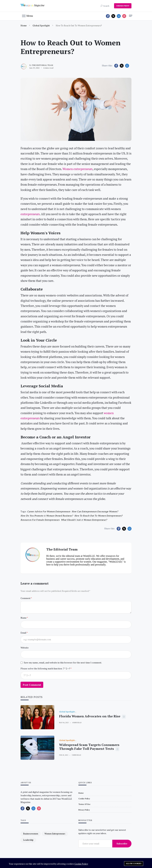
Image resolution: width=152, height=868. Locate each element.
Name (24, 618)
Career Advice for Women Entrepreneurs (49, 511)
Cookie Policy (81, 864)
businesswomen (31, 834)
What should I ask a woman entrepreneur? (84, 520)
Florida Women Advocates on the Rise (90, 716)
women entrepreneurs (55, 834)
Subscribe (122, 844)
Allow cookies (134, 864)
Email (24, 633)
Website (25, 648)
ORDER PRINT (123, 6)
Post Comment (32, 685)
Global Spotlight (41, 25)
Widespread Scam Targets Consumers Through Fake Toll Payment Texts (89, 747)
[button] (27, 16)
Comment (26, 598)
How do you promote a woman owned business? (47, 516)
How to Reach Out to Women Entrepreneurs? (98, 516)
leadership (28, 840)
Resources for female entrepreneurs (40, 520)
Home (24, 25)
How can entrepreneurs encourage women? (95, 511)
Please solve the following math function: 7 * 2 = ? (46, 668)
